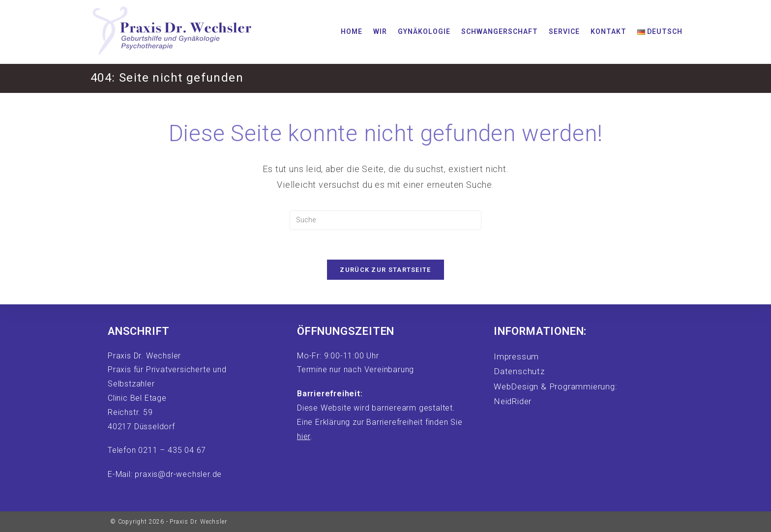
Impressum (516, 356)
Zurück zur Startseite (385, 270)
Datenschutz (519, 371)
